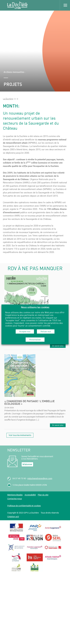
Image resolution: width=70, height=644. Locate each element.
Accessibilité (30, 495)
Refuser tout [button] (46, 331)
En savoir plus (58, 346)
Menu (65, 5)
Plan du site (43, 495)
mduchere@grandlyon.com (40, 478)
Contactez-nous (15, 499)
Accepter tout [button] (25, 331)
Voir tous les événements (20, 435)
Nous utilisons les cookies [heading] (35, 307)
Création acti (13, 517)
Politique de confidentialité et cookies (24, 506)
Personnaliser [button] (35, 339)
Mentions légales (15, 495)
